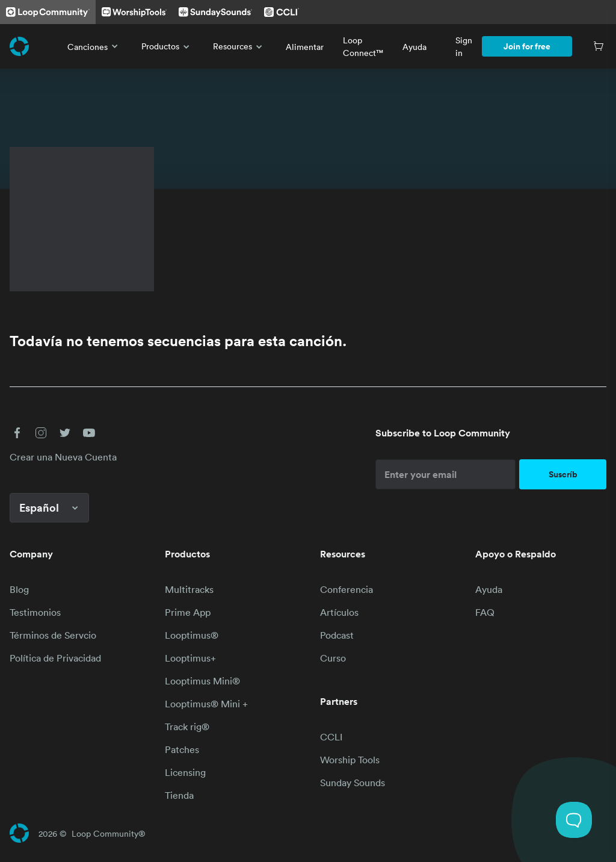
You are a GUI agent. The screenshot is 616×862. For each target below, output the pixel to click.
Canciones (95, 46)
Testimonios (35, 612)
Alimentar (305, 47)
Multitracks (189, 589)
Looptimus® (192, 635)
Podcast (337, 635)
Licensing (185, 772)
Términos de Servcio (53, 635)
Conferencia (346, 589)
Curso (333, 658)
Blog (19, 589)
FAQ (485, 612)
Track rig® (187, 727)
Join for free (527, 46)
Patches (182, 749)
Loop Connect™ (363, 46)
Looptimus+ (190, 658)
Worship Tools (350, 760)
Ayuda (414, 47)
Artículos (339, 612)
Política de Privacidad (55, 658)
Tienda (179, 795)
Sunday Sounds (353, 783)
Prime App (188, 612)
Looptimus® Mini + (206, 704)
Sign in (464, 46)
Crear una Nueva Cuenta (63, 457)
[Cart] (599, 46)
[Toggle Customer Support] (574, 820)
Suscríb (563, 474)
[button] (17, 433)
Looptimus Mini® (202, 681)
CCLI (331, 737)
